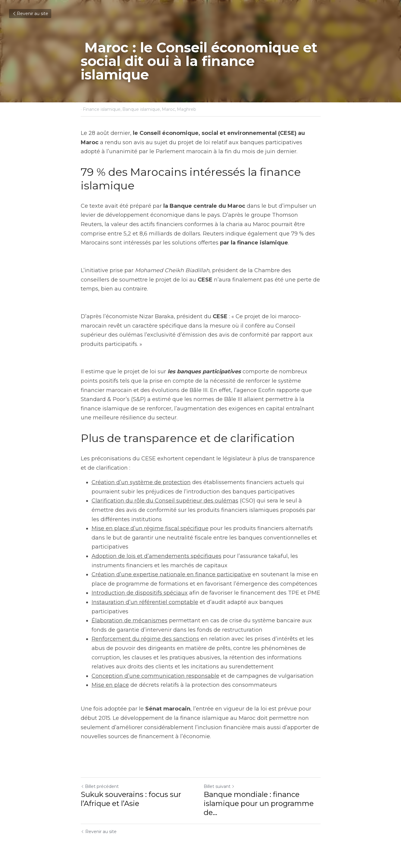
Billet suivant (219, 786)
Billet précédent (100, 786)
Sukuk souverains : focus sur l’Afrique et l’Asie (131, 799)
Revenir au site (30, 14)
